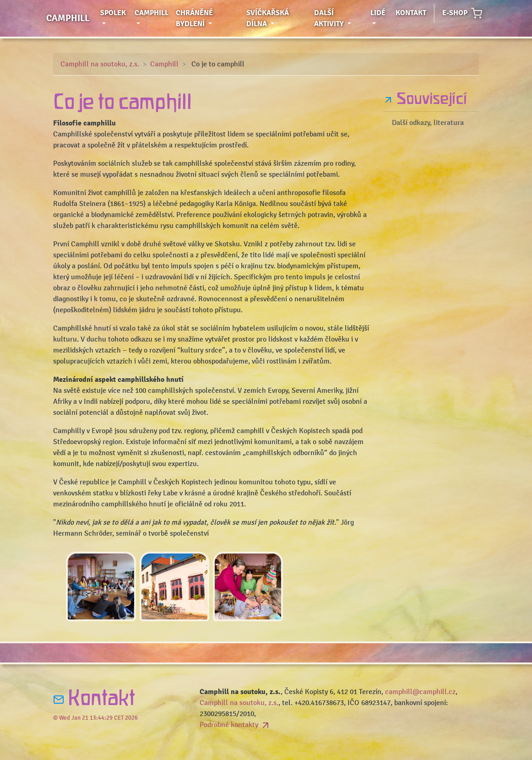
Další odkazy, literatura (428, 123)
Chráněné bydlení (209, 18)
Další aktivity (340, 18)
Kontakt (411, 13)
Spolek (115, 18)
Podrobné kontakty (235, 725)
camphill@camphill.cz (420, 692)
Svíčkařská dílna (276, 18)
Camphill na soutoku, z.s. (100, 64)
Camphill (68, 18)
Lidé (381, 12)
